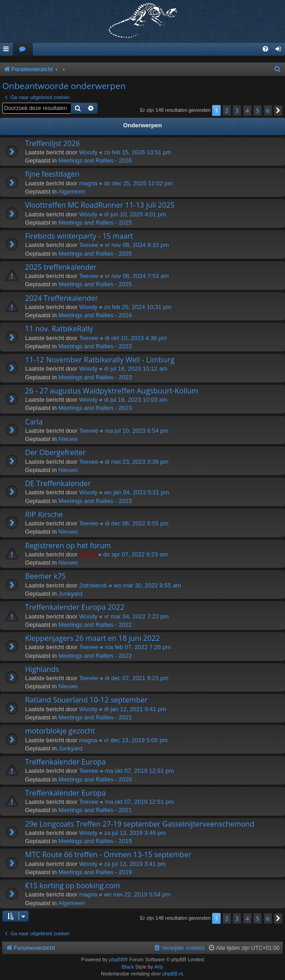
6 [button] (268, 110)
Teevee (89, 245)
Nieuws (68, 439)
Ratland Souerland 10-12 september (86, 700)
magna (88, 183)
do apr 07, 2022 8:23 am (135, 554)
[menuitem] (23, 50)
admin (88, 554)
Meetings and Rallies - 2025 (95, 223)
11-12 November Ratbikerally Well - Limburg (100, 360)
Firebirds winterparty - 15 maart (79, 236)
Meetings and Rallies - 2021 (95, 717)
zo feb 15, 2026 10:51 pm (137, 152)
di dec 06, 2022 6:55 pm (137, 523)
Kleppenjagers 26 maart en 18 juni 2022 (92, 638)
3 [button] (237, 110)
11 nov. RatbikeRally (59, 329)
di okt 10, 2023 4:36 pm (136, 338)
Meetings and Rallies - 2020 (95, 779)
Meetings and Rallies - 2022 (95, 625)
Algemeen (72, 191)
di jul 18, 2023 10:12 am (136, 369)
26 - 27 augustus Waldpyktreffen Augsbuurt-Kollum (112, 391)
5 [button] (257, 110)
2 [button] (227, 110)
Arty (159, 967)
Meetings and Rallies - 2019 (95, 841)
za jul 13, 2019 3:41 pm (135, 864)
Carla (34, 422)
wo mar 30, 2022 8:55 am (147, 585)
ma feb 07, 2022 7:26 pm (138, 647)
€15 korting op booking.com (73, 886)
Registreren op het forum (68, 545)
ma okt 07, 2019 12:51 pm (139, 771)
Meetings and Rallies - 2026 (95, 160)
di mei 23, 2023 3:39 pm (137, 462)
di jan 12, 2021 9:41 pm (135, 709)
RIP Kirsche (44, 514)
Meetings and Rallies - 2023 (95, 346)
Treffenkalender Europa (65, 762)
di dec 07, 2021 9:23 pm (137, 678)
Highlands (42, 669)
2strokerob (93, 585)
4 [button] (247, 110)
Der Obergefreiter (55, 452)
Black (128, 967)
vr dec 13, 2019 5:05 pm (136, 740)
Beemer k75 (46, 576)
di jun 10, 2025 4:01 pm (135, 214)
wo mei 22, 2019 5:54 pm (137, 894)
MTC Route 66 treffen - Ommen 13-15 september (108, 854)
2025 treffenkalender (61, 267)
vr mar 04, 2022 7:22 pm (136, 616)
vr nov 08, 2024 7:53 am (137, 276)
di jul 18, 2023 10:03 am (136, 400)
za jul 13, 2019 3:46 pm (135, 833)
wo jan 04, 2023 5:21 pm (136, 492)
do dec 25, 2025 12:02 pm (138, 183)
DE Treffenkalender (58, 483)
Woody (88, 152)
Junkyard (70, 594)
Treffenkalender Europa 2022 (75, 607)
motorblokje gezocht (60, 731)
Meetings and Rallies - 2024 (95, 315)
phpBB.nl (173, 974)
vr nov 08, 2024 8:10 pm (137, 245)
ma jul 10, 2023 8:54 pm (137, 431)
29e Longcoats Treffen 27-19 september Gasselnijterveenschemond (140, 824)
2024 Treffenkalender (62, 298)
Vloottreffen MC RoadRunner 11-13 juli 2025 (100, 205)
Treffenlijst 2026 (52, 143)
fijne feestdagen (52, 174)
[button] (278, 110)
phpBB (117, 959)
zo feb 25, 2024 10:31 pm (137, 307)
